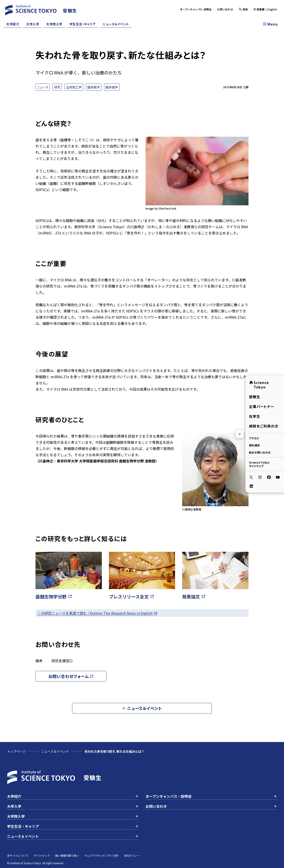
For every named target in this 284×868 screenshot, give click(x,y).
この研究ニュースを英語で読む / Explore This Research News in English (98, 613)
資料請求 (254, 445)
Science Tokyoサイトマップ (259, 464)
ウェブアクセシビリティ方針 (101, 855)
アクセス (254, 438)
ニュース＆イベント (116, 24)
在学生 (255, 416)
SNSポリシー (132, 855)
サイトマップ (42, 855)
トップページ (16, 751)
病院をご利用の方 (264, 426)
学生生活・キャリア (83, 24)
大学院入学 (54, 24)
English (272, 9)
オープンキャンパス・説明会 (196, 9)
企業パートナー (261, 406)
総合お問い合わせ (260, 452)
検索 (243, 9)
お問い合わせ (225, 9)
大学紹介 (13, 24)
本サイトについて (18, 855)
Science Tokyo (259, 385)
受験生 (255, 397)
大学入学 (33, 24)
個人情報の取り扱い (67, 855)
